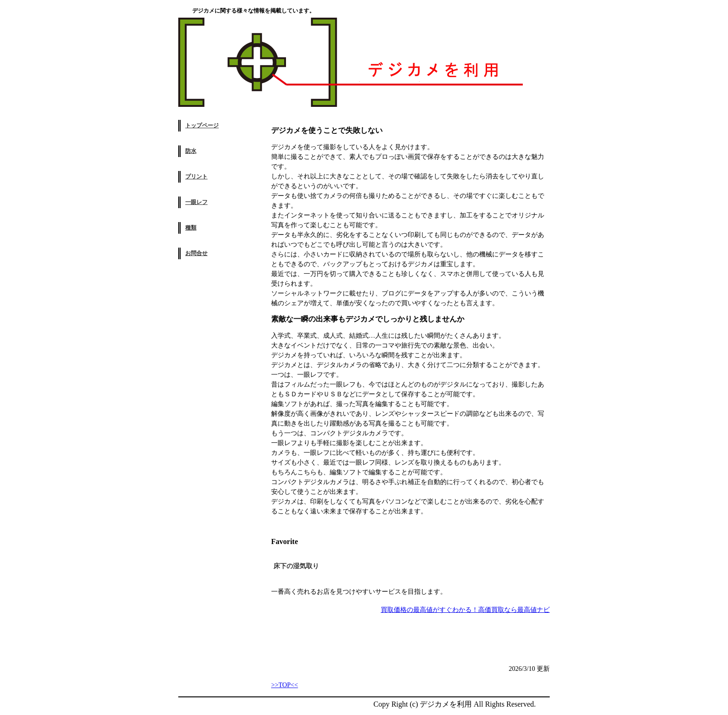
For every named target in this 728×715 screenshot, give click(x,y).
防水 (191, 151)
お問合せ (196, 253)
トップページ (202, 125)
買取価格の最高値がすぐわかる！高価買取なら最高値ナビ (465, 610)
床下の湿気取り (296, 566)
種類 (191, 228)
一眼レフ (196, 202)
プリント (196, 177)
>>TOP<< (285, 685)
